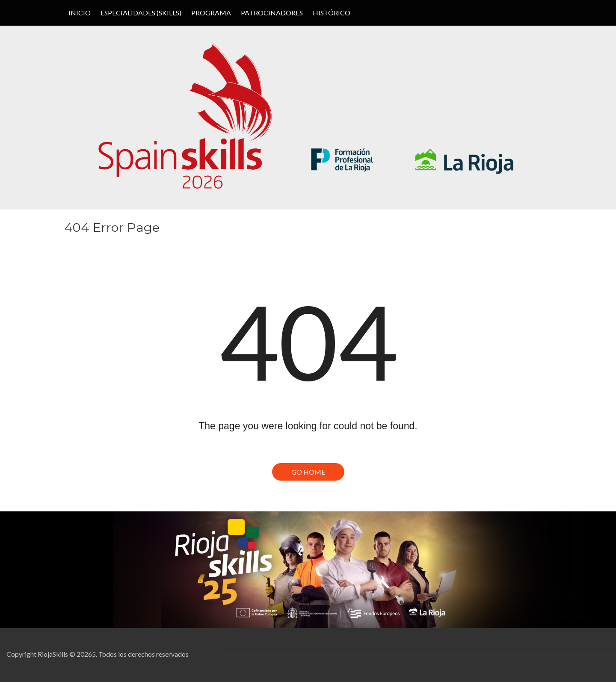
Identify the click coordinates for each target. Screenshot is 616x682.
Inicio (80, 13)
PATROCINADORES (272, 13)
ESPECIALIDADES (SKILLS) (141, 13)
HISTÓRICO (332, 13)
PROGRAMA (211, 13)
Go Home (308, 472)
